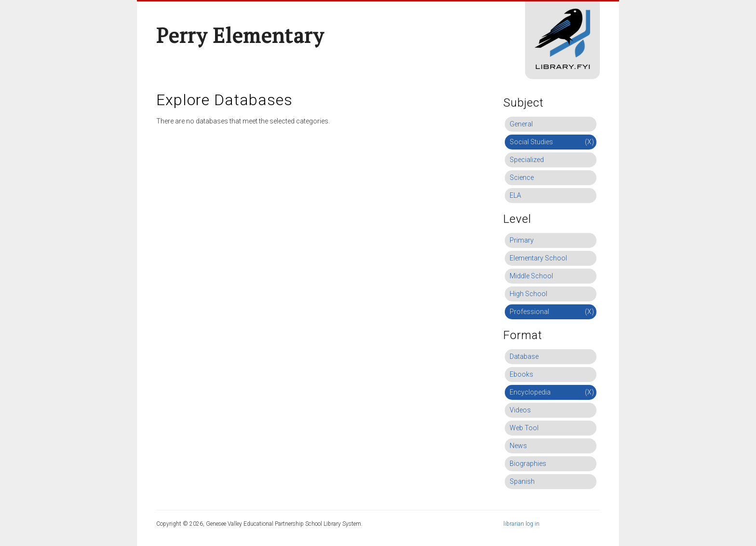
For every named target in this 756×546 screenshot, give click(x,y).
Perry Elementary (240, 35)
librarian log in (521, 524)
